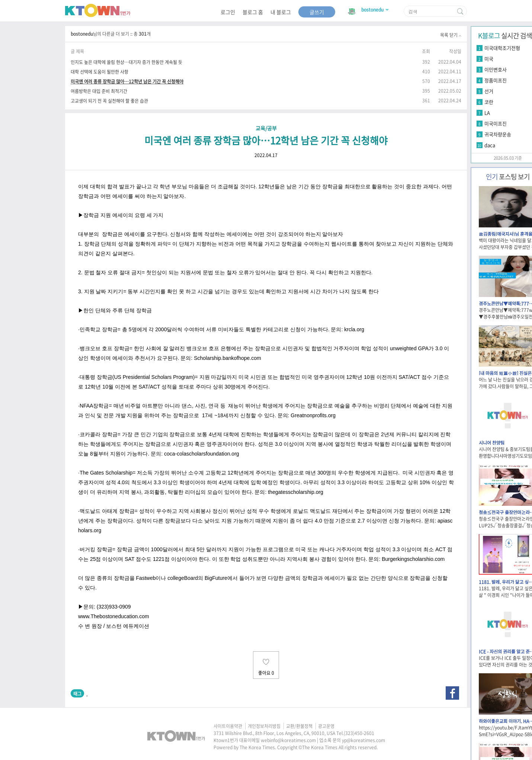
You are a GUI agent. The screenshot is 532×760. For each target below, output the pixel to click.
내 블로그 (281, 12)
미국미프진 (496, 123)
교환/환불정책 (299, 726)
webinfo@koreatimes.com (288, 740)
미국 (489, 59)
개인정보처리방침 (264, 726)
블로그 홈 (253, 12)
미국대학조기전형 (502, 48)
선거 (489, 91)
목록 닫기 (451, 35)
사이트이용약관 (228, 726)
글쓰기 (317, 12)
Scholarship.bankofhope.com (227, 358)
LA (487, 113)
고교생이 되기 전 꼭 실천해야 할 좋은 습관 (109, 101)
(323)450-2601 (359, 733)
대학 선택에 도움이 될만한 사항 (100, 72)
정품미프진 (496, 80)
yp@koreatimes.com (363, 740)
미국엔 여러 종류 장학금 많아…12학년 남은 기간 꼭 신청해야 (127, 81)
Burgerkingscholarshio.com (413, 559)
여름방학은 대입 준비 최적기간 (99, 91)
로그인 (228, 12)
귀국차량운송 (498, 134)
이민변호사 (496, 69)
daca (490, 145)
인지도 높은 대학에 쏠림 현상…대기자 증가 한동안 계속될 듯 (126, 62)
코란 (489, 102)
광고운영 (326, 726)
